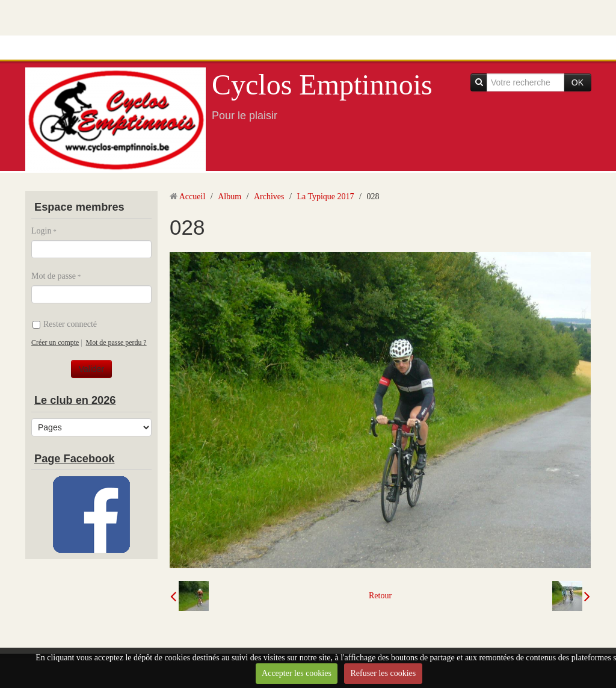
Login (41, 231)
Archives (269, 197)
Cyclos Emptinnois (322, 85)
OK (577, 82)
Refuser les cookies (383, 673)
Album (229, 197)
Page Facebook (74, 459)
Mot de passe (54, 276)
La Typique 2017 (325, 197)
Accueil (192, 197)
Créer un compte (55, 342)
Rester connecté (65, 324)
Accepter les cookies (297, 673)
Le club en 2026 (75, 400)
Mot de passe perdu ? (116, 342)
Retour (380, 596)
